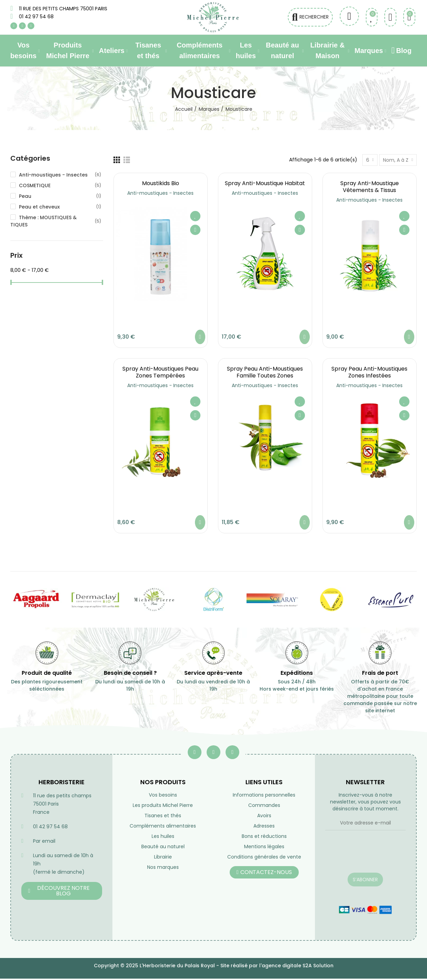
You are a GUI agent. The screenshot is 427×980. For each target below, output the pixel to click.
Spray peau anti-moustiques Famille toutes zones (265, 372)
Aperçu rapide (195, 230)
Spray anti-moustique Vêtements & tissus (370, 187)
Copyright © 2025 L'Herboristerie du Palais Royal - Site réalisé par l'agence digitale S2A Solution (214, 966)
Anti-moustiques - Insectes (160, 193)
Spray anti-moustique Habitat (265, 183)
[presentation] (366, 856)
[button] (62, 891)
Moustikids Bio (161, 183)
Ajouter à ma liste (195, 216)
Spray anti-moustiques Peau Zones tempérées (160, 372)
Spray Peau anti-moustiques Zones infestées (369, 372)
